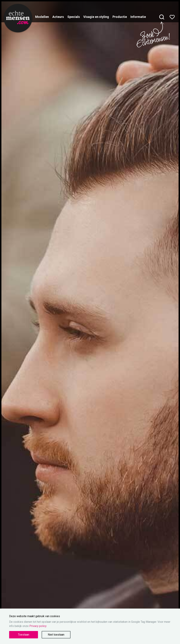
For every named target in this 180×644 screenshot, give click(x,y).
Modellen (42, 17)
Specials (74, 17)
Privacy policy (38, 626)
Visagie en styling (96, 17)
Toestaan (24, 635)
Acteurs (58, 17)
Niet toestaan (56, 635)
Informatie (138, 17)
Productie (120, 17)
